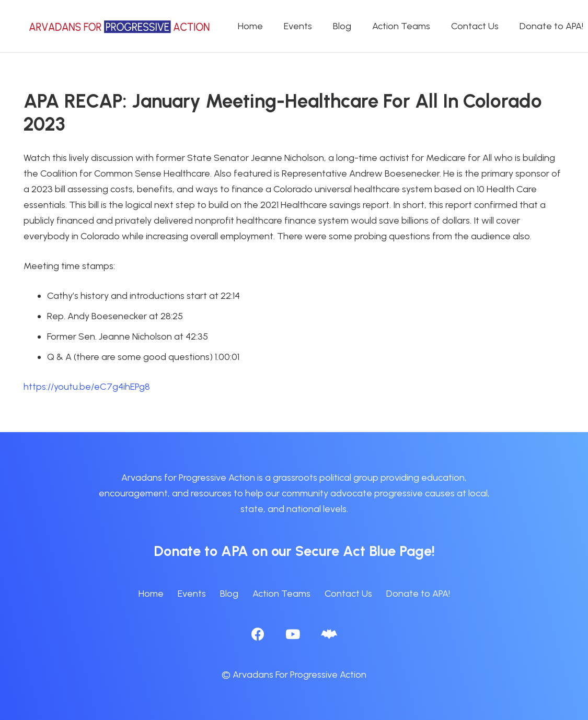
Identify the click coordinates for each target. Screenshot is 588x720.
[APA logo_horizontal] (120, 26)
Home (151, 594)
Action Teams (281, 594)
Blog (229, 594)
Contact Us (348, 594)
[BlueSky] (329, 634)
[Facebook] (258, 634)
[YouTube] (293, 634)
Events (192, 594)
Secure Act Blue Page (364, 551)
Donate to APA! (418, 594)
